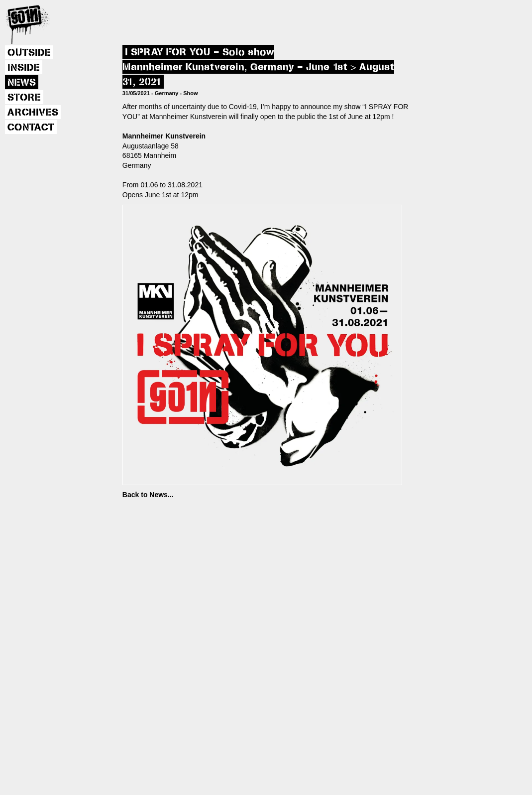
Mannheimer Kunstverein (164, 136)
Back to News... (148, 495)
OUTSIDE (29, 53)
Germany (167, 93)
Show (190, 93)
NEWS (22, 83)
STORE (24, 98)
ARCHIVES (33, 113)
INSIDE (24, 68)
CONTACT (31, 128)
